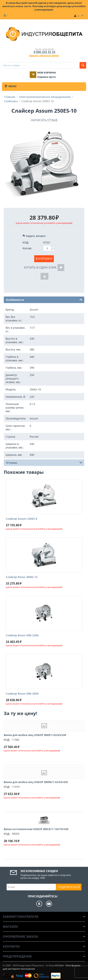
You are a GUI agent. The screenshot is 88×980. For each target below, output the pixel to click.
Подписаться (69, 887)
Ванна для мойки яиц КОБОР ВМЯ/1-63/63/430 (35, 735)
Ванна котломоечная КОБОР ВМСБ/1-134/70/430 (36, 829)
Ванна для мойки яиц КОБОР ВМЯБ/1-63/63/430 (36, 782)
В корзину (44, 259)
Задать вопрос (34, 236)
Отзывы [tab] (44, 462)
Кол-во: (27, 248)
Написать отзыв (44, 120)
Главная (10, 97)
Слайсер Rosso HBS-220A (22, 635)
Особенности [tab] (44, 299)
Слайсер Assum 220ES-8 (21, 519)
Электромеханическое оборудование (45, 97)
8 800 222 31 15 (44, 52)
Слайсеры (11, 101)
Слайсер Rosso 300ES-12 (22, 577)
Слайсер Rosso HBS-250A (22, 694)
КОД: (26, 242)
